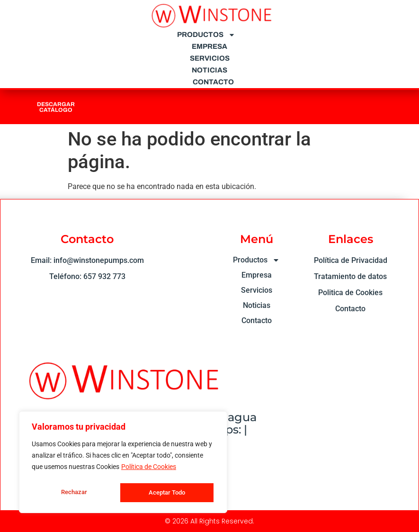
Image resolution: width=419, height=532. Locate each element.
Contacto (213, 82)
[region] (123, 463)
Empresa (209, 46)
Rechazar (73, 493)
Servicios (210, 58)
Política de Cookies (149, 469)
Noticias (209, 70)
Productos (206, 35)
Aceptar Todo (167, 493)
